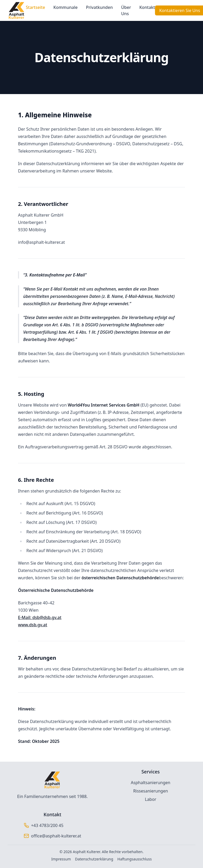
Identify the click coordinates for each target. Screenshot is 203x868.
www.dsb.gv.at (33, 625)
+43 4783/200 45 (47, 825)
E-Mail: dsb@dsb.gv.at (40, 617)
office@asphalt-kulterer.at (56, 836)
